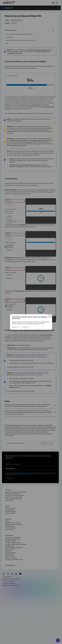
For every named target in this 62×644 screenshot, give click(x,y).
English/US (15, 327)
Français (25, 327)
